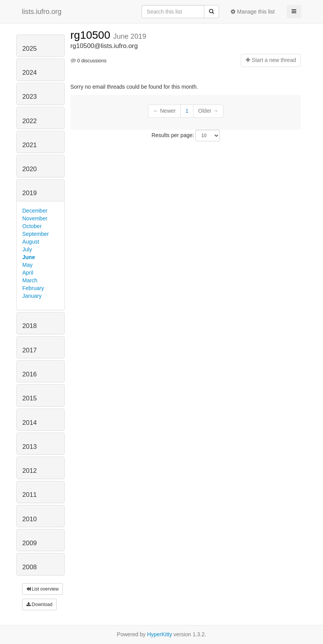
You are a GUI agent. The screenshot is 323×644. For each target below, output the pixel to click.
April (28, 273)
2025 (30, 49)
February (33, 288)
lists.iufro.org (42, 12)
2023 (30, 97)
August (31, 242)
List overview (43, 589)
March (30, 280)
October (32, 226)
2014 (30, 423)
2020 (30, 169)
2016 (30, 374)
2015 (30, 398)
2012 (30, 471)
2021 (30, 145)
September (36, 234)
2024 (30, 73)
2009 (30, 543)
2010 (30, 519)
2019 (30, 193)
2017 (30, 350)
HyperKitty (160, 634)
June (29, 257)
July (27, 249)
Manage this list (253, 12)
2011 (30, 495)
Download (40, 605)
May (28, 265)
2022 (30, 121)
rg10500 (92, 35)
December (35, 211)
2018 (30, 326)
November (35, 218)
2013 (30, 447)
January (32, 296)
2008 (30, 567)
